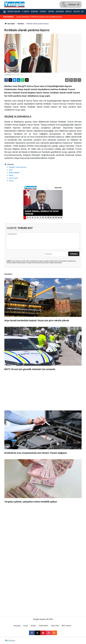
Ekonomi (60, 12)
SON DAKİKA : (9, 17)
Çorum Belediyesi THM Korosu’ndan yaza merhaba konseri (39, 17)
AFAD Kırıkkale (14, 173)
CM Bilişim (12, 641)
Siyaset (43, 12)
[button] (71, 80)
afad (11, 170)
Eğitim (51, 12)
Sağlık (68, 12)
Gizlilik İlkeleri (43, 626)
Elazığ (11, 175)
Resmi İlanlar (14, 12)
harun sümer (13, 178)
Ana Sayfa (10, 24)
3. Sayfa (25, 12)
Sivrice (11, 181)
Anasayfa (17, 626)
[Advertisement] (43, 391)
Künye (26, 626)
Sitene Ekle (55, 626)
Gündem (34, 12)
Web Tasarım (66, 626)
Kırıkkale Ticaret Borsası (18, 167)
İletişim (33, 626)
